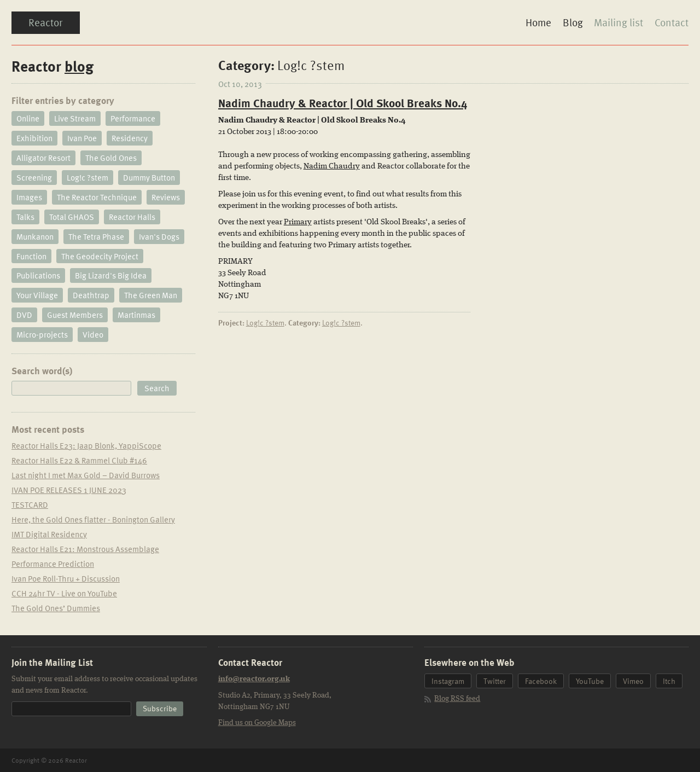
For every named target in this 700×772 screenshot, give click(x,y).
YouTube (590, 682)
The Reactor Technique (97, 198)
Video (93, 335)
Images (29, 198)
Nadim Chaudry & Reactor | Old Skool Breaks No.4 (343, 103)
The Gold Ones (111, 158)
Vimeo (633, 682)
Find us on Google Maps (257, 723)
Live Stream (75, 119)
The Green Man (151, 296)
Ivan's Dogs (159, 237)
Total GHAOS (72, 217)
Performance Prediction (53, 564)
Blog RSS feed (457, 700)
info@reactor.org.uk (254, 680)
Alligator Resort (43, 158)
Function (31, 257)
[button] (157, 389)
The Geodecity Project (100, 257)
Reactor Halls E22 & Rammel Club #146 (79, 461)
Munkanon (35, 237)
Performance (133, 119)
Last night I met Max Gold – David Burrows (86, 475)
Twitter (495, 682)
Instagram (448, 682)
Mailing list (619, 23)
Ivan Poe (82, 138)
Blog (572, 23)
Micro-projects (42, 335)
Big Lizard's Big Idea (111, 276)
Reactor (46, 23)
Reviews (166, 198)
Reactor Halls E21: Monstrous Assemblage (85, 549)
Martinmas (136, 316)
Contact (672, 23)
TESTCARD (30, 505)
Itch (669, 682)
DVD (24, 316)
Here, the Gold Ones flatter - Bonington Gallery (93, 520)
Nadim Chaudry (332, 167)
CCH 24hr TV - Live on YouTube (64, 594)
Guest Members (75, 316)
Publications (38, 276)
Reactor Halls (132, 217)
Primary (298, 223)
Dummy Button (149, 178)
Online (28, 119)
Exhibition (34, 138)
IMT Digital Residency (49, 535)
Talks (25, 217)
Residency (130, 138)
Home (538, 23)
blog (79, 66)
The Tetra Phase (96, 237)
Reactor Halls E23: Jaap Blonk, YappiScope (86, 446)
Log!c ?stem (265, 323)
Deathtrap (91, 296)
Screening (34, 178)
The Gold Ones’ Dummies (56, 608)
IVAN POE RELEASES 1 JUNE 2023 (69, 490)
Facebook (541, 682)
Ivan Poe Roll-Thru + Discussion (66, 579)
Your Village (37, 296)
